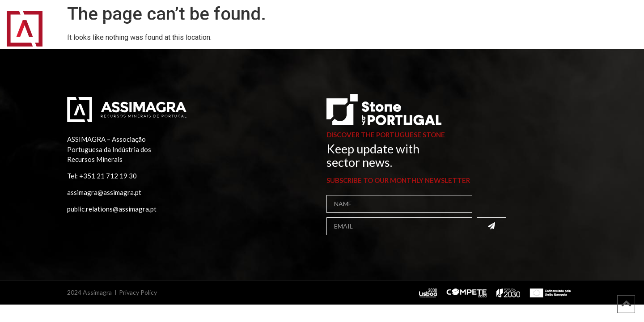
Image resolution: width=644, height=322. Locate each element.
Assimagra (108, 33)
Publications (208, 33)
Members (155, 33)
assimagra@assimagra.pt (104, 192)
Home (67, 33)
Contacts (340, 33)
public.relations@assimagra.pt (112, 209)
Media (300, 33)
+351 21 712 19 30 (108, 176)
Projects (261, 33)
